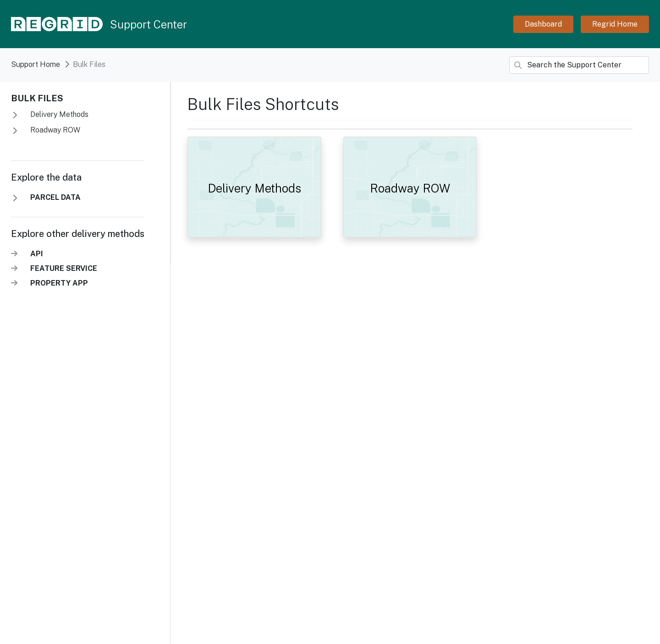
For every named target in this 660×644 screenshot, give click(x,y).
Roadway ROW (54, 130)
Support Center (148, 24)
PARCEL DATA (55, 197)
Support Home (36, 64)
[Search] (579, 65)
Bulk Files (37, 98)
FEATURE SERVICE (64, 268)
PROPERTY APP (59, 283)
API (37, 254)
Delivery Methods (58, 114)
